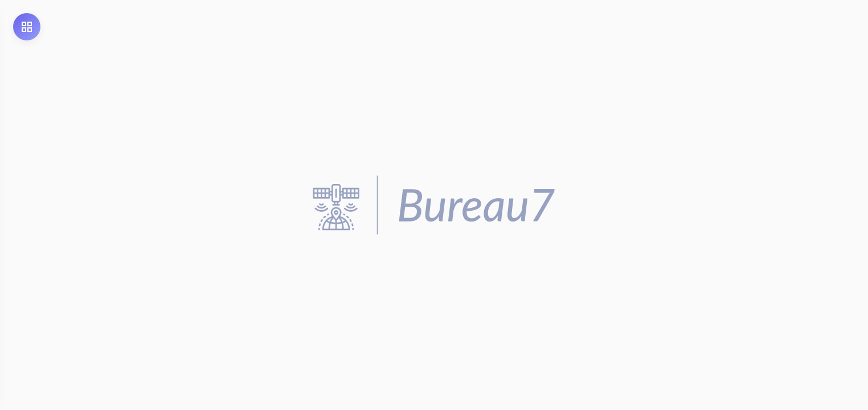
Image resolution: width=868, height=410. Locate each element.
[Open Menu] (27, 27)
